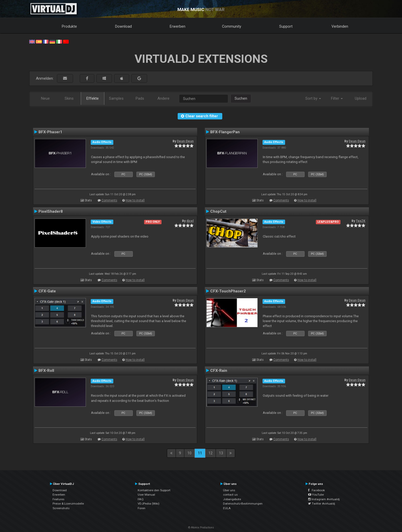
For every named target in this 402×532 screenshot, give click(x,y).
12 (210, 453)
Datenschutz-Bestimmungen (243, 504)
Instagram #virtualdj (324, 499)
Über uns (229, 490)
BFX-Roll (46, 371)
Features (58, 499)
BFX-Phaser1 (50, 132)
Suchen (241, 98)
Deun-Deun (185, 141)
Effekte (93, 98)
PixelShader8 (51, 211)
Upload (361, 98)
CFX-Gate (47, 291)
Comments (109, 200)
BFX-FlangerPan (225, 132)
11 (200, 453)
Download (123, 26)
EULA (227, 508)
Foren (142, 508)
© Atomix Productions (201, 528)
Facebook (316, 490)
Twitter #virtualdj (322, 504)
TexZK (361, 221)
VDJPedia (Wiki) (149, 504)
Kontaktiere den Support (154, 490)
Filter (337, 98)
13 (221, 453)
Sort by (313, 98)
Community (232, 26)
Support (286, 26)
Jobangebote (232, 499)
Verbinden (340, 26)
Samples (116, 98)
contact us (230, 495)
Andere (163, 98)
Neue (45, 98)
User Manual (146, 495)
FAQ (141, 499)
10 (189, 453)
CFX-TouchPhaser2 (228, 291)
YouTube (316, 495)
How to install (135, 200)
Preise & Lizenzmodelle (68, 504)
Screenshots (61, 508)
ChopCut (218, 211)
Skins (69, 98)
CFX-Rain (219, 371)
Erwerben (178, 26)
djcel (190, 221)
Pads (140, 98)
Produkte (69, 26)
